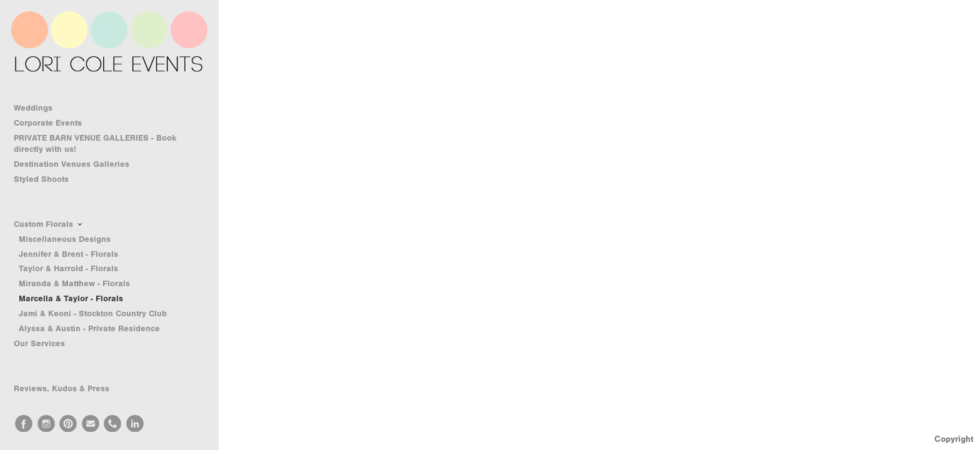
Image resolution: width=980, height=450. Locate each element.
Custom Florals (49, 224)
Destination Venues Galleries (77, 164)
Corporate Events (53, 123)
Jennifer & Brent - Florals (68, 254)
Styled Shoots (47, 179)
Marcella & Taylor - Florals (71, 298)
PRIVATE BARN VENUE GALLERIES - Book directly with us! (95, 143)
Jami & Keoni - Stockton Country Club (93, 313)
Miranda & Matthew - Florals (74, 283)
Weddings (39, 108)
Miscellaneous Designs (65, 239)
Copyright (954, 439)
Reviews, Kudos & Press (62, 388)
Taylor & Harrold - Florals (68, 268)
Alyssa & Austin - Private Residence (89, 328)
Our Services (45, 344)
